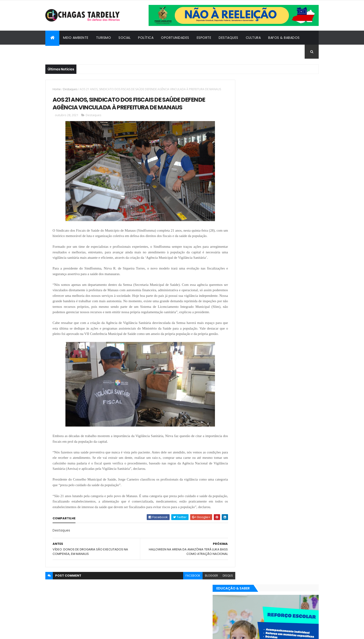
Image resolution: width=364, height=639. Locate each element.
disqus (217, 608)
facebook (182, 608)
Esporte (204, 38)
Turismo (104, 38)
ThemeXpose (71, 633)
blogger (201, 608)
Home (57, 89)
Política (146, 38)
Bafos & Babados (284, 38)
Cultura (253, 38)
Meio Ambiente (76, 38)
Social (125, 38)
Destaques (228, 38)
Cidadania (58, 52)
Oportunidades (175, 38)
